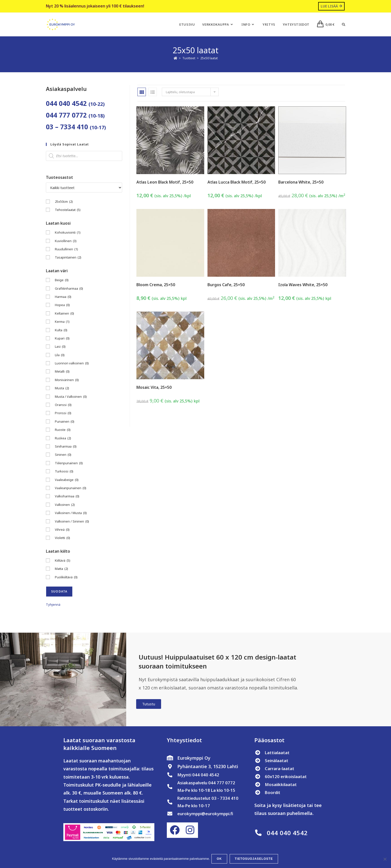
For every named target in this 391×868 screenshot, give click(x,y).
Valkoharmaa (67, 497)
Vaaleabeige (67, 480)
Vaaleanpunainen (71, 488)
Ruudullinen (66, 249)
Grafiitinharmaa (69, 289)
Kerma (62, 322)
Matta (61, 569)
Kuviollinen (66, 241)
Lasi (60, 347)
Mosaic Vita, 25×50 (154, 388)
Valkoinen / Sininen (72, 522)
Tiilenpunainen (69, 463)
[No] (385, 860)
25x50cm (64, 202)
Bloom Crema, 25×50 (156, 285)
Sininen (63, 455)
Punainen (65, 422)
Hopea (62, 305)
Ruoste (63, 430)
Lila (60, 355)
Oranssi (63, 405)
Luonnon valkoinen (72, 364)
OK (220, 860)
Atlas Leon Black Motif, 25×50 (165, 182)
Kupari (62, 339)
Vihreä (62, 530)
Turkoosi (64, 472)
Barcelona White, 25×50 (301, 182)
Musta (62, 389)
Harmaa (63, 297)
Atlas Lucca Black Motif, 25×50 (237, 182)
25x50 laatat (209, 59)
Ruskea (63, 438)
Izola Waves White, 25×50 (303, 285)
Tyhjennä (53, 605)
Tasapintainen (68, 258)
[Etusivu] (175, 59)
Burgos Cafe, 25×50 (226, 285)
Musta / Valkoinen (71, 397)
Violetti (62, 538)
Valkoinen (65, 505)
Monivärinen (67, 380)
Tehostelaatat (68, 210)
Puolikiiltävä (66, 577)
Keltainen (64, 314)
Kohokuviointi (68, 233)
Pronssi (63, 414)
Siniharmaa (66, 447)
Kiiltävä (63, 561)
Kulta (61, 330)
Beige (62, 281)
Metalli (62, 372)
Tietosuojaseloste (255, 860)
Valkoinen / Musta (71, 513)
